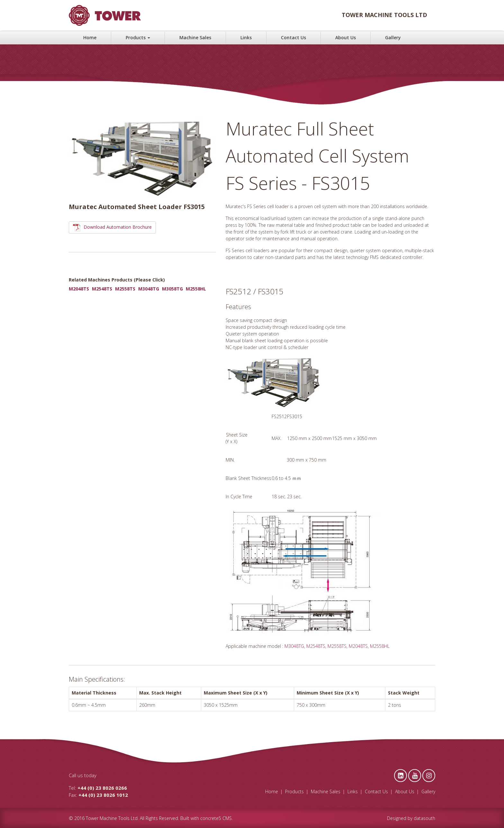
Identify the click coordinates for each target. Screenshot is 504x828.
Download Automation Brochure (112, 227)
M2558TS (125, 289)
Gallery (393, 37)
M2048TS (79, 289)
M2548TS (102, 289)
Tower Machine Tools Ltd (112, 818)
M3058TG (172, 289)
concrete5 (211, 818)
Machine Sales (195, 37)
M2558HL (196, 289)
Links (246, 37)
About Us (346, 37)
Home (90, 37)
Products (138, 37)
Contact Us (293, 37)
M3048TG (149, 289)
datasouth (424, 818)
